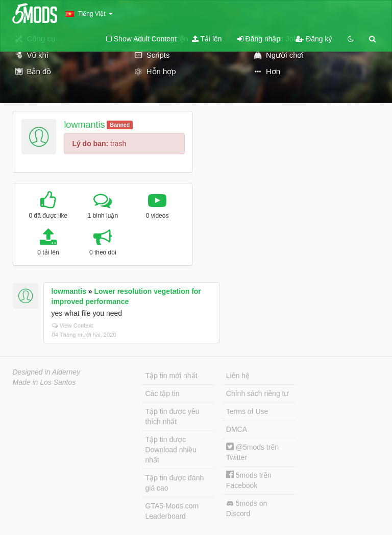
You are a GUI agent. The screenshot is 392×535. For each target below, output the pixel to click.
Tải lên (207, 39)
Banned (120, 125)
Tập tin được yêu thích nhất (173, 416)
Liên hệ (238, 376)
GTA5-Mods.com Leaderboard (172, 511)
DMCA (237, 429)
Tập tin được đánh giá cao (175, 483)
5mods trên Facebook (249, 480)
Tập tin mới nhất (171, 376)
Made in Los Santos (44, 382)
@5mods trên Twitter (252, 452)
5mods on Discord (247, 508)
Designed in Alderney (47, 372)
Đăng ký (314, 39)
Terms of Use (247, 411)
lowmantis (84, 125)
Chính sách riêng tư (258, 393)
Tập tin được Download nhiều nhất (171, 450)
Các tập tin (163, 393)
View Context (73, 325)
